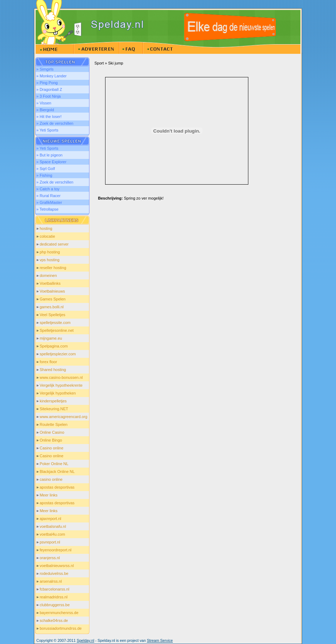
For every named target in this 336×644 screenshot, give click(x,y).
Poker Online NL (54, 464)
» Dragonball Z (49, 89)
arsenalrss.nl (51, 581)
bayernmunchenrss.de (59, 613)
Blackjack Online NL (57, 472)
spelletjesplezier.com (58, 354)
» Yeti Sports (47, 130)
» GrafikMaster (49, 202)
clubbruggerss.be (55, 605)
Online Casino (52, 432)
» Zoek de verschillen (55, 123)
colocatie (47, 236)
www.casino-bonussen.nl (61, 377)
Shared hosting (53, 370)
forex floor (48, 362)
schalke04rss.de (54, 620)
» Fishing (44, 175)
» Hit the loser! (49, 117)
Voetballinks (50, 283)
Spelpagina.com (54, 346)
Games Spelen (53, 299)
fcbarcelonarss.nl (54, 589)
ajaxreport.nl (50, 519)
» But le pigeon (49, 155)
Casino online (51, 448)
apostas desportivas (57, 487)
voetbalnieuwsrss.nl (57, 566)
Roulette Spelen (53, 424)
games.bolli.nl (51, 307)
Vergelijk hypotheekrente (61, 385)
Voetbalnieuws (52, 291)
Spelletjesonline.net (56, 330)
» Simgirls (45, 69)
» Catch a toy (48, 189)
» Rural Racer (48, 196)
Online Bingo (51, 440)
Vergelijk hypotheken (58, 393)
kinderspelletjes (53, 401)
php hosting (50, 252)
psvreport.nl (50, 542)
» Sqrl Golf (46, 169)
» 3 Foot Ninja (48, 96)
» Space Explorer (51, 162)
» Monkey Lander (51, 76)
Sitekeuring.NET (54, 409)
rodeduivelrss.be (54, 573)
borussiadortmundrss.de (61, 628)
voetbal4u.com (52, 534)
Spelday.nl (85, 640)
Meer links (48, 495)
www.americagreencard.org (63, 417)
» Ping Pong (47, 83)
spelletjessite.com (55, 323)
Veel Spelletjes (52, 315)
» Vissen (44, 103)
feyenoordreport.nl (55, 550)
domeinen (48, 275)
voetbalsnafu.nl (53, 526)
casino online (51, 479)
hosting (46, 228)
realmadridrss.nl (53, 597)
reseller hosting (53, 268)
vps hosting (50, 260)
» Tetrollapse (47, 209)
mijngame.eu (51, 338)
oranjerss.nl (50, 558)
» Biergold (45, 110)
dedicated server (54, 244)
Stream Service (160, 640)
